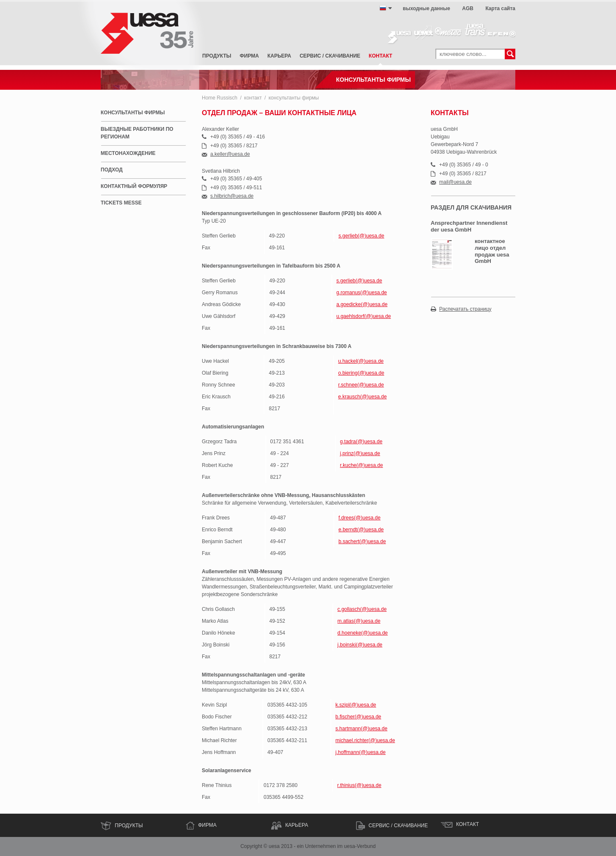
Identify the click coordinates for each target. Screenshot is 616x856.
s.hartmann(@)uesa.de (362, 729)
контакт (381, 56)
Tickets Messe (121, 203)
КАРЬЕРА (297, 825)
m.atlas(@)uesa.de (359, 621)
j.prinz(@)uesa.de (360, 453)
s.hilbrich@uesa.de (232, 196)
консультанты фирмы (294, 98)
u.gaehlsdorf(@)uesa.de (364, 316)
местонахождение (128, 153)
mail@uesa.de (455, 182)
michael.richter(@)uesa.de (365, 740)
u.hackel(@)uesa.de (361, 361)
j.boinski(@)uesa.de (360, 645)
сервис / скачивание (330, 56)
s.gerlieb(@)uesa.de (361, 236)
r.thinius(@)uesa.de (359, 785)
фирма (249, 56)
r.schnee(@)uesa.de (361, 385)
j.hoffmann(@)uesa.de (361, 752)
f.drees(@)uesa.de (360, 518)
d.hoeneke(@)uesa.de (363, 633)
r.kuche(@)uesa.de (362, 465)
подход (112, 170)
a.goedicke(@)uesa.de (362, 304)
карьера (279, 56)
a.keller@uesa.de (230, 154)
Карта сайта (500, 8)
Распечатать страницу (465, 309)
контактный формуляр (134, 186)
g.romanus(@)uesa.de (362, 293)
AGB (468, 8)
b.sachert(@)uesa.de (362, 541)
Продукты (217, 56)
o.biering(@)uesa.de (361, 373)
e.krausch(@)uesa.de (362, 397)
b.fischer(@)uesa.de (358, 717)
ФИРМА (207, 825)
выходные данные (426, 8)
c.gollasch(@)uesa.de (362, 609)
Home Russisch (220, 98)
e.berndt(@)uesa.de (361, 530)
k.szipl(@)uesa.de (356, 705)
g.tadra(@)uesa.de (361, 442)
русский (383, 8)
